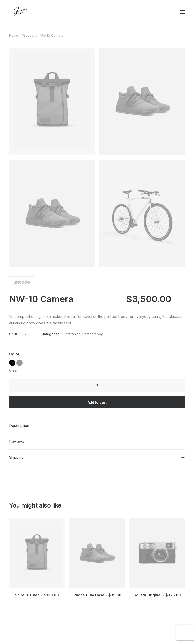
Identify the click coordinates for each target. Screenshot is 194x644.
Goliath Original (157, 595)
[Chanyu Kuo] (97, 12)
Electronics (72, 334)
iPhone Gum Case (97, 595)
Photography (92, 334)
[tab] (97, 426)
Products (29, 35)
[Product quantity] (97, 385)
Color (14, 354)
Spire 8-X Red (37, 595)
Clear (13, 370)
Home (14, 35)
